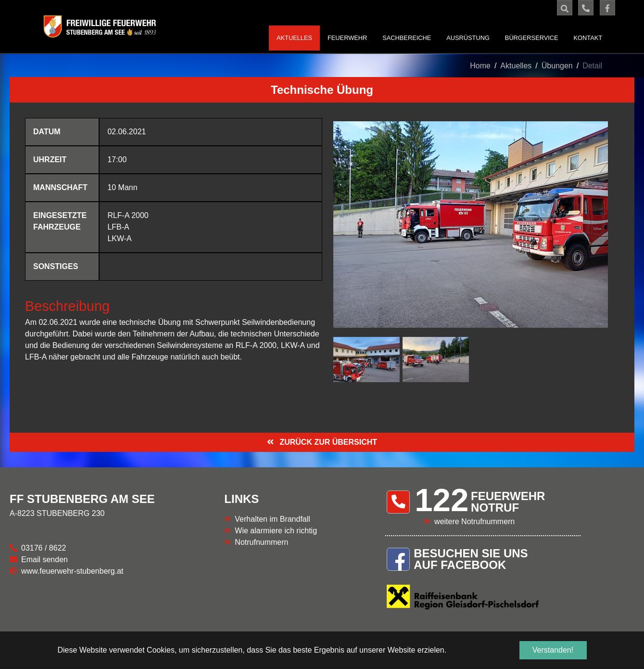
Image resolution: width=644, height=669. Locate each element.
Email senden (44, 560)
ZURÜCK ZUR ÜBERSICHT (327, 442)
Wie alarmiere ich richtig (276, 531)
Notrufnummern (261, 542)
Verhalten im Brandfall (272, 519)
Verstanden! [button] (553, 650)
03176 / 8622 (44, 548)
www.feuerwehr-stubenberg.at (72, 571)
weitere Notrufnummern (474, 521)
